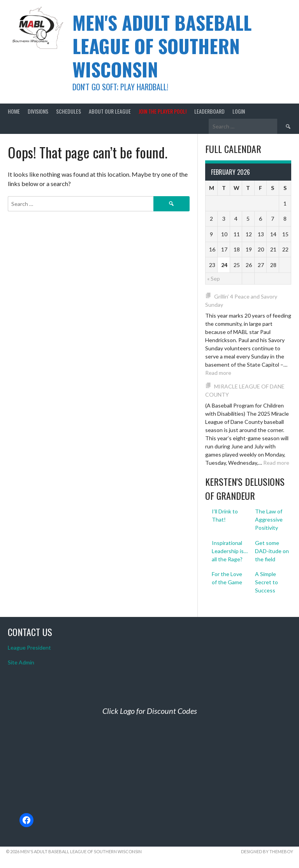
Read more (218, 373)
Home (14, 111)
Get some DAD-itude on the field (272, 551)
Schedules (69, 111)
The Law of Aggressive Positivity (269, 519)
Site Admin (21, 662)
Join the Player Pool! (163, 111)
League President (29, 647)
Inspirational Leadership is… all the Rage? (230, 551)
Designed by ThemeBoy (267, 851)
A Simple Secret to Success (266, 582)
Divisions (38, 111)
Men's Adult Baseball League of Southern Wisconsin (162, 46)
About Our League (110, 111)
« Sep (214, 278)
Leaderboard (209, 111)
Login (239, 111)
